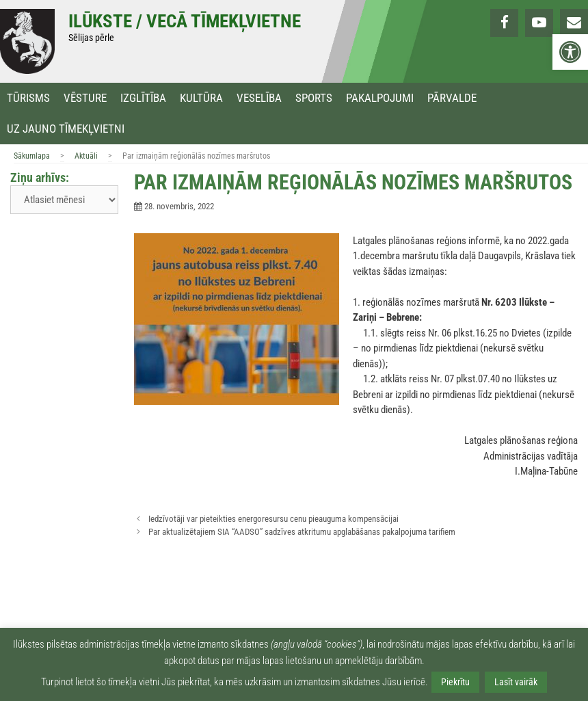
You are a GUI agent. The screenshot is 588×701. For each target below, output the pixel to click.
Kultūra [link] (201, 98)
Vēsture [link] (85, 98)
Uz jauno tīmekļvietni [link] (66, 129)
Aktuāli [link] (86, 156)
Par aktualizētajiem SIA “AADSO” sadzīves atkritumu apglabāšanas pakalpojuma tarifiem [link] (302, 532)
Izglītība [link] (143, 98)
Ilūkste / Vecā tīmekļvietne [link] (185, 21)
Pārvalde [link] (452, 98)
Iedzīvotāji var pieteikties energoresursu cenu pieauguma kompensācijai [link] (273, 519)
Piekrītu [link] (455, 682)
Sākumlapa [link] (32, 156)
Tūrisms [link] (28, 98)
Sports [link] (314, 98)
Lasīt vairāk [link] (516, 682)
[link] (570, 52)
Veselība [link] (259, 98)
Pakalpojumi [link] (380, 98)
